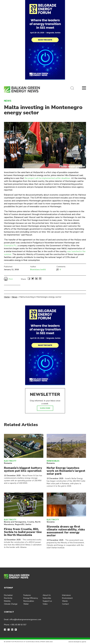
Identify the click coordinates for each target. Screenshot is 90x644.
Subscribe (47, 598)
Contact (65, 604)
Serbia (28, 524)
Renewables (53, 461)
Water (26, 604)
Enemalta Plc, (11, 246)
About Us (47, 595)
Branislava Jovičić (38, 270)
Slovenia (51, 522)
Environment (67, 598)
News (14, 297)
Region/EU (20, 524)
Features (27, 595)
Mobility (7, 601)
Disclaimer (8, 595)
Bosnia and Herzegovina (15, 522)
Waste (65, 601)
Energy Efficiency (31, 598)
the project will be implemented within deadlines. (48, 178)
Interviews (66, 595)
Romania (8, 463)
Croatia (31, 522)
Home (7, 297)
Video (45, 604)
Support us (47, 601)
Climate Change (11, 604)
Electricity (10, 461)
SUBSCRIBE (45, 408)
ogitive (84, 642)
